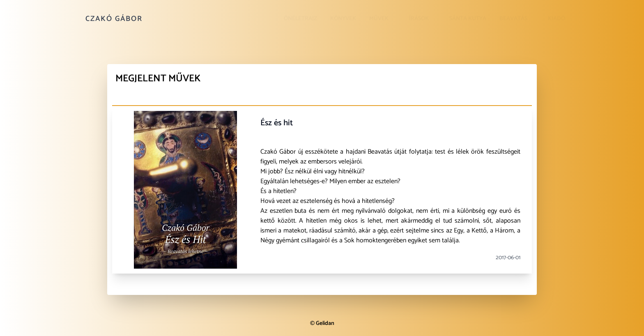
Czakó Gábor (114, 19)
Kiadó (557, 19)
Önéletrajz (300, 19)
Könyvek (343, 19)
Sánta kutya (468, 19)
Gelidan (325, 323)
